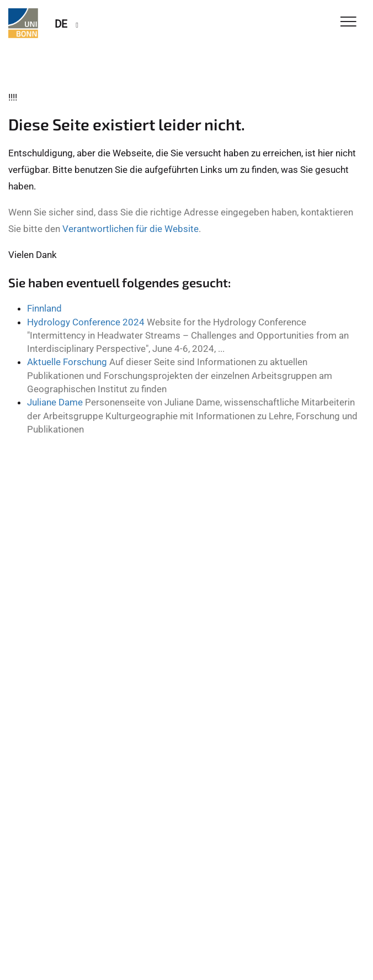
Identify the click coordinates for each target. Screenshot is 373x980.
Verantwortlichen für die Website (130, 229)
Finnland (44, 308)
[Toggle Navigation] (348, 22)
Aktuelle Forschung (67, 362)
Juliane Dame (55, 402)
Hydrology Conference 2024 (86, 322)
